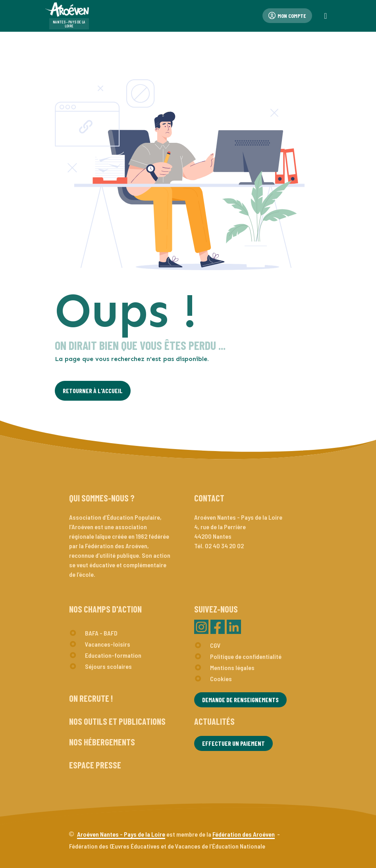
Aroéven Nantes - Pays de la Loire (121, 834)
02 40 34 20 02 (224, 546)
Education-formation (113, 655)
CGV (215, 645)
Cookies (221, 679)
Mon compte (287, 16)
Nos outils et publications (117, 721)
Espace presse (95, 765)
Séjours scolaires (108, 666)
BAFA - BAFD (101, 633)
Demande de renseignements (240, 700)
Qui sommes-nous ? (102, 498)
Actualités (214, 721)
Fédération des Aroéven (244, 834)
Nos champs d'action (105, 609)
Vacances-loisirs (108, 644)
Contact (209, 498)
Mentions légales (232, 667)
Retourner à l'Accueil (93, 391)
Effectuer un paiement (233, 743)
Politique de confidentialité (246, 656)
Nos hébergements (102, 742)
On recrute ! (91, 698)
